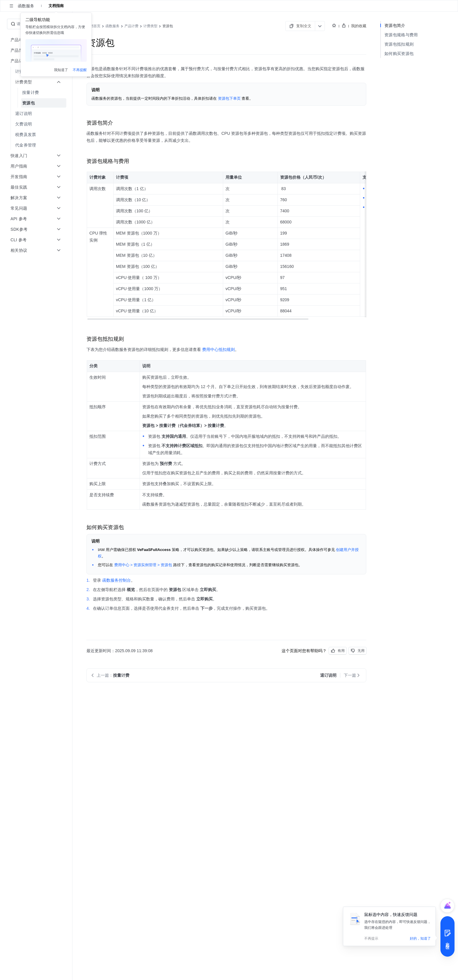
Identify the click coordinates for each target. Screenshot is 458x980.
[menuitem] (37, 92)
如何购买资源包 (399, 54)
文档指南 (56, 6)
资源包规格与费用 (401, 35)
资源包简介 (395, 25)
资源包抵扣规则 (399, 44)
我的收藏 (359, 26)
